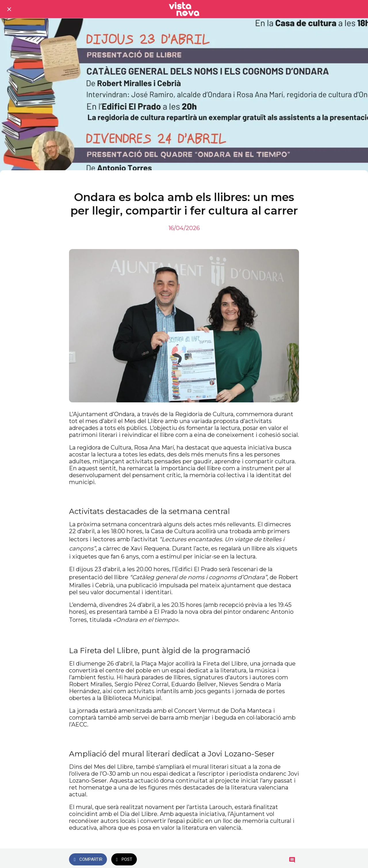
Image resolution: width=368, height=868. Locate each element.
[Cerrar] (9, 9)
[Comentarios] (292, 860)
